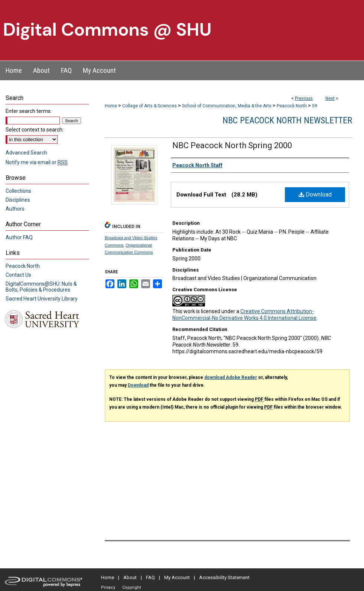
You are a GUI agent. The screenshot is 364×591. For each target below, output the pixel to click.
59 (315, 106)
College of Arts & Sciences (149, 106)
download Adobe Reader (231, 377)
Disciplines (18, 200)
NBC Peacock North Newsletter (287, 120)
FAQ (150, 577)
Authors (15, 209)
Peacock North (292, 106)
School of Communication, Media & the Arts (227, 106)
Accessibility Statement (224, 577)
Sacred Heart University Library (42, 299)
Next (330, 98)
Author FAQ (19, 237)
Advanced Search (26, 153)
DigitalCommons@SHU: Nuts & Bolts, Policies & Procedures (41, 287)
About (130, 577)
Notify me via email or (37, 162)
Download (315, 194)
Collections (18, 191)
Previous (304, 98)
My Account (177, 577)
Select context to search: (35, 130)
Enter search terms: (29, 111)
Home (111, 106)
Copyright (131, 587)
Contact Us (18, 275)
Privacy (108, 587)
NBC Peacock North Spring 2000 (232, 145)
